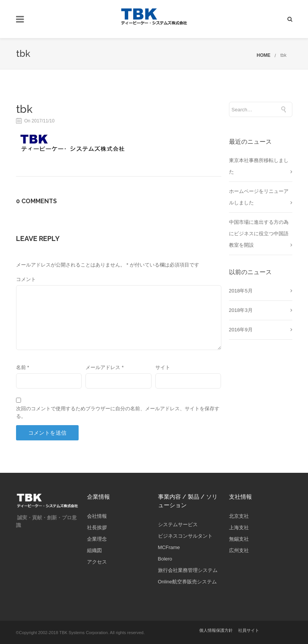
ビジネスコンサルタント (185, 536)
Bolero (165, 559)
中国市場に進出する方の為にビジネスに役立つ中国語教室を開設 (259, 234)
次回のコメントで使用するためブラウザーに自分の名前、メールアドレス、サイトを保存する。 (118, 412)
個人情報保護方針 (216, 630)
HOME (263, 55)
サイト (163, 367)
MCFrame (169, 547)
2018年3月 (241, 310)
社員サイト (249, 630)
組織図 (94, 550)
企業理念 (97, 539)
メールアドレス (105, 367)
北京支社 (239, 516)
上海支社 (239, 528)
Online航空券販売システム (188, 582)
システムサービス (178, 524)
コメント (26, 279)
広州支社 (239, 550)
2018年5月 (241, 291)
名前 (23, 367)
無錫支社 (239, 539)
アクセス (97, 562)
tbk (283, 55)
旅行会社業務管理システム (188, 570)
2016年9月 (241, 330)
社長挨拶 (97, 528)
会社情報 (97, 516)
